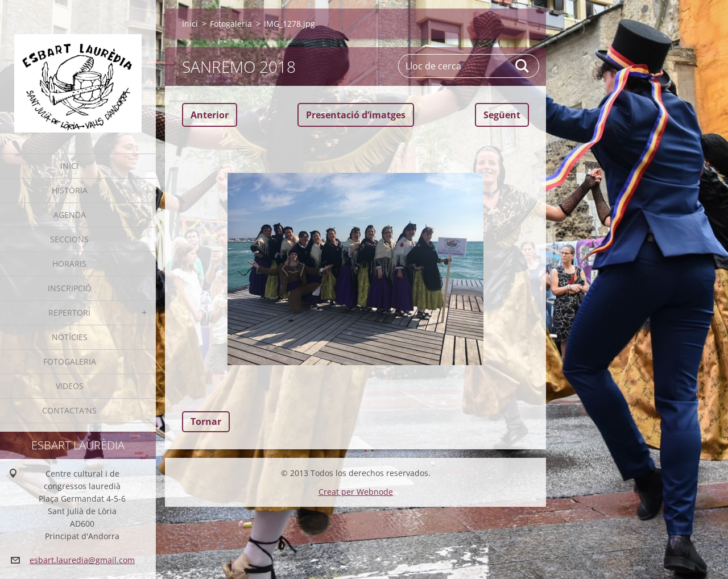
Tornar (206, 421)
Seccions (69, 239)
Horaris (69, 264)
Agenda (70, 215)
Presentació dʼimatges (356, 115)
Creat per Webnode (356, 492)
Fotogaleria (70, 361)
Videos (70, 386)
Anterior (210, 115)
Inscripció (70, 288)
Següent (502, 115)
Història (70, 190)
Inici (69, 166)
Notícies (70, 337)
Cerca (523, 66)
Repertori (69, 313)
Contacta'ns (69, 410)
